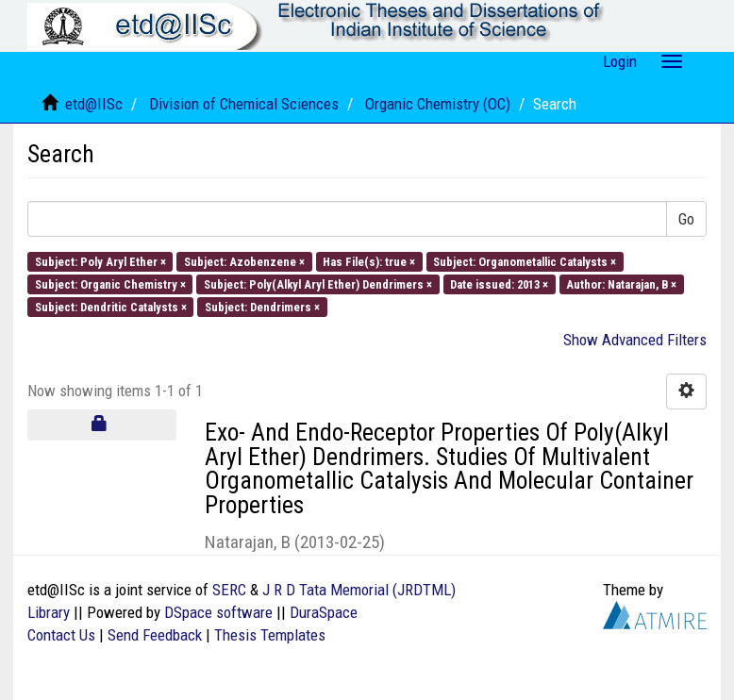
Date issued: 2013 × (499, 283)
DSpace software (218, 612)
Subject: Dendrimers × (262, 307)
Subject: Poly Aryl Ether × (100, 261)
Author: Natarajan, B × (621, 283)
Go (686, 219)
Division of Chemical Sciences (244, 104)
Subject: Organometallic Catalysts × (525, 261)
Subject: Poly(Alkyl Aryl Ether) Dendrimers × (318, 283)
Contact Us (61, 635)
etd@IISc (94, 104)
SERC (229, 590)
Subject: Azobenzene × (244, 261)
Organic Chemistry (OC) (438, 104)
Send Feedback (155, 635)
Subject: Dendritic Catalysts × (111, 307)
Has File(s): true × (369, 261)
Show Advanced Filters (635, 340)
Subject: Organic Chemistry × (110, 283)
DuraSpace (324, 612)
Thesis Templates (270, 635)
